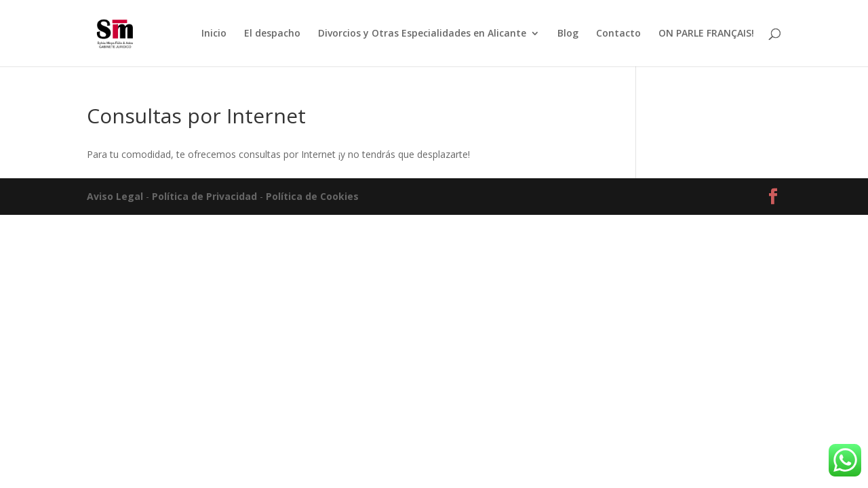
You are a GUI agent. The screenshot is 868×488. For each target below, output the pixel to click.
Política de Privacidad (204, 196)
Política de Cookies (312, 196)
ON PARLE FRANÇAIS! (706, 34)
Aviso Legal (115, 196)
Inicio (214, 34)
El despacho (272, 34)
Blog (568, 34)
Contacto (618, 34)
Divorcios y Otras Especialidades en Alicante (422, 34)
